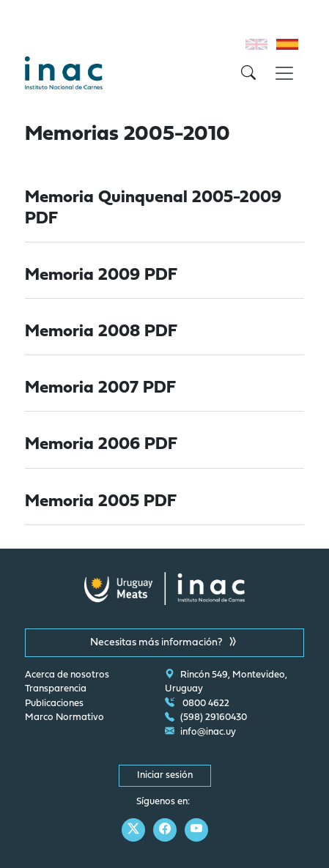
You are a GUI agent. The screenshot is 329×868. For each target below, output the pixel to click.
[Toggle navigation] (284, 73)
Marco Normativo (64, 718)
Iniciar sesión (165, 776)
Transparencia (56, 689)
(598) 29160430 (206, 718)
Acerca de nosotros (67, 675)
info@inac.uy (200, 732)
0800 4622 (197, 704)
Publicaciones (54, 704)
